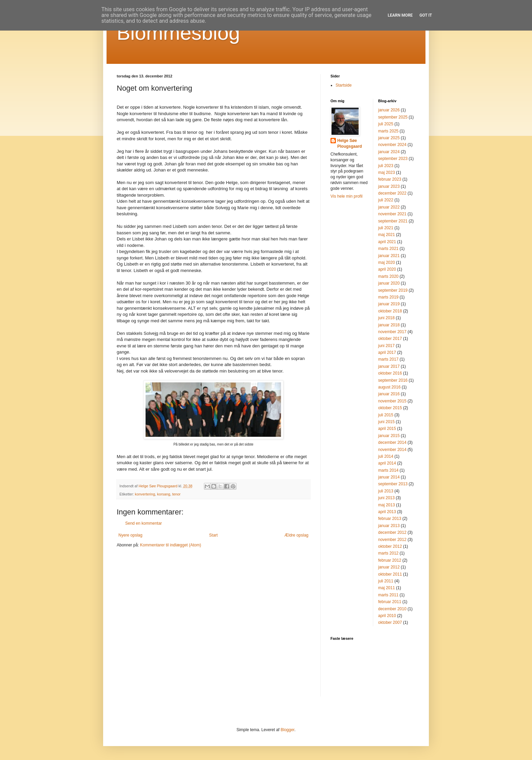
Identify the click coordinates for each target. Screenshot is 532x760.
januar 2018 (389, 325)
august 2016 (389, 387)
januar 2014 (389, 477)
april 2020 (387, 269)
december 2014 (392, 442)
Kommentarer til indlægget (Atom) (171, 545)
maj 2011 (387, 588)
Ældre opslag (296, 535)
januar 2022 (389, 207)
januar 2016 (389, 394)
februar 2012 (390, 560)
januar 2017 (389, 366)
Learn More (400, 15)
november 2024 (392, 145)
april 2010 (387, 616)
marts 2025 (388, 131)
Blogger (288, 730)
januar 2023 (389, 186)
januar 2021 (389, 256)
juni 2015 (387, 422)
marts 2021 (388, 249)
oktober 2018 (390, 311)
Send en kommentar (144, 523)
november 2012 (392, 540)
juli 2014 (386, 456)
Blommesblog (178, 33)
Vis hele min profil (347, 196)
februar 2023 (390, 179)
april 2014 (387, 463)
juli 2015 (386, 415)
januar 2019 (389, 304)
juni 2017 (387, 346)
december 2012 (392, 532)
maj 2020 (387, 263)
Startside (344, 85)
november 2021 (392, 214)
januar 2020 (389, 283)
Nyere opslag (130, 535)
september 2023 (393, 159)
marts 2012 (388, 553)
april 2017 (387, 352)
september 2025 (393, 117)
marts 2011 (388, 595)
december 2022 (392, 193)
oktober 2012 (390, 546)
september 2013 (393, 484)
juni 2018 (387, 318)
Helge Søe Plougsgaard (350, 143)
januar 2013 (389, 526)
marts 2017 (388, 359)
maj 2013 (387, 505)
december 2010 (392, 609)
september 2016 (393, 380)
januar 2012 (389, 567)
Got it (426, 15)
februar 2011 (390, 602)
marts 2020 (388, 276)
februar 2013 (390, 519)
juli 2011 (386, 581)
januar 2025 (389, 138)
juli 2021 (386, 228)
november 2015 (392, 401)
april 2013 (387, 512)
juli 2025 (386, 124)
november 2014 (392, 450)
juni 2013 (387, 498)
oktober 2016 (390, 373)
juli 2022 (386, 200)
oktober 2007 (390, 622)
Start (213, 535)
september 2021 (393, 221)
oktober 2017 (390, 339)
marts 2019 (388, 297)
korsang (164, 494)
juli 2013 (386, 491)
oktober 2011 (390, 574)
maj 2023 (387, 173)
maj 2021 (387, 235)
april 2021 (387, 242)
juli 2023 (386, 166)
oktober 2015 (390, 408)
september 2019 (393, 290)
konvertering (145, 494)
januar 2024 (389, 152)
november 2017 (392, 332)
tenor (176, 494)
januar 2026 (389, 110)
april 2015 (387, 429)
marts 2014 (388, 470)
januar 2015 (389, 436)
